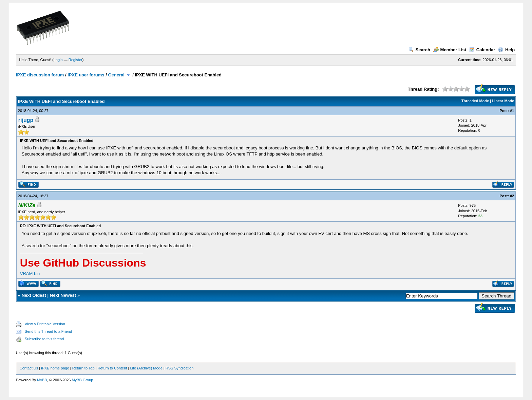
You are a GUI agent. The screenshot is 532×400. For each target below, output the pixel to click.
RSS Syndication (180, 368)
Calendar (482, 50)
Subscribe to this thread (44, 339)
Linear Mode (503, 101)
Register (75, 60)
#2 (512, 196)
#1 (512, 111)
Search (419, 50)
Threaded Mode (475, 101)
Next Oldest (34, 295)
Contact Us (29, 368)
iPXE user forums (86, 75)
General (116, 75)
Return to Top (83, 368)
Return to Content (112, 368)
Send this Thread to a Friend (48, 331)
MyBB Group (82, 380)
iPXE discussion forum (40, 75)
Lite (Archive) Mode (146, 368)
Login (58, 60)
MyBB (42, 380)
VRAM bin (30, 274)
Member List (450, 50)
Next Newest (63, 295)
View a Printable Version (45, 324)
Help (506, 50)
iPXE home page (55, 368)
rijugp (26, 120)
